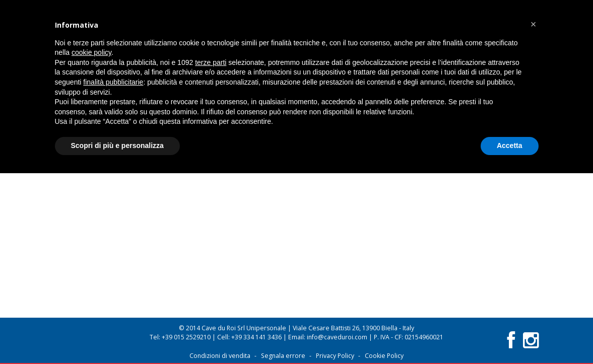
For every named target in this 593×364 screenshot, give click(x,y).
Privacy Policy (335, 356)
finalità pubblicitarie (113, 82)
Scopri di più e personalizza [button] (117, 145)
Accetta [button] (510, 145)
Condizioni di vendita (220, 356)
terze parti (211, 62)
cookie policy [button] (91, 52)
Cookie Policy (384, 356)
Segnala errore (283, 356)
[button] (534, 24)
